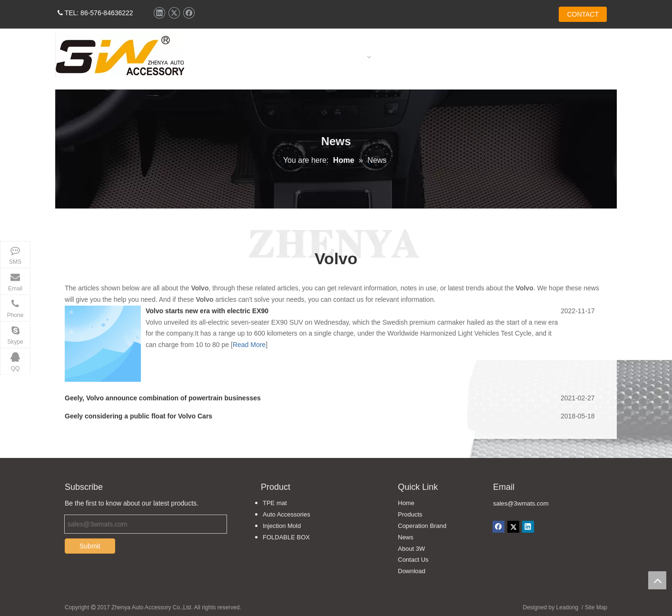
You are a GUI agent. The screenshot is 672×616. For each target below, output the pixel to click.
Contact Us (413, 560)
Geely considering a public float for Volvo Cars (138, 416)
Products (410, 514)
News (406, 537)
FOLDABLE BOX (286, 537)
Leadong (568, 607)
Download (412, 571)
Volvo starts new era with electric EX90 (207, 311)
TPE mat (275, 503)
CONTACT (583, 14)
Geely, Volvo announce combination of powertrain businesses (163, 398)
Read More (249, 345)
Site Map (596, 607)
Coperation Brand (422, 526)
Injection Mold (282, 526)
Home (406, 503)
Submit (90, 546)
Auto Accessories (287, 514)
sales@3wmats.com (521, 503)
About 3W (411, 549)
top (657, 580)
